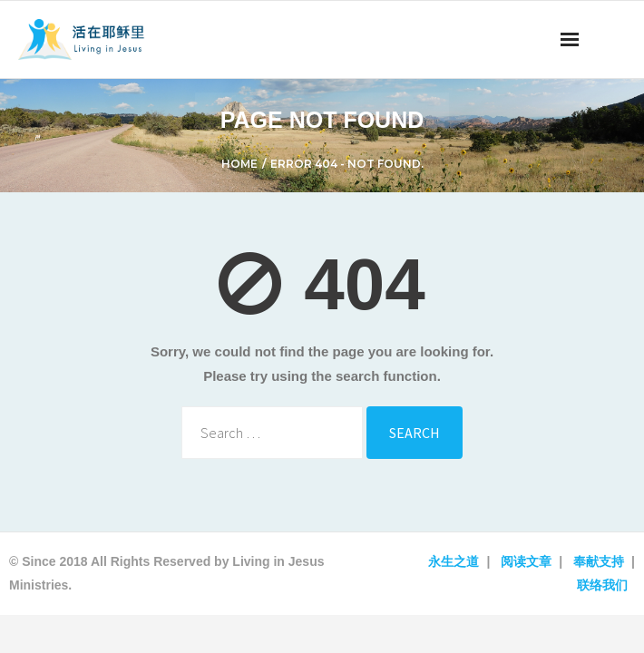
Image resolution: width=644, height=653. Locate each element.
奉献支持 (599, 561)
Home (239, 164)
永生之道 (454, 561)
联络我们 (602, 585)
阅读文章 (526, 561)
